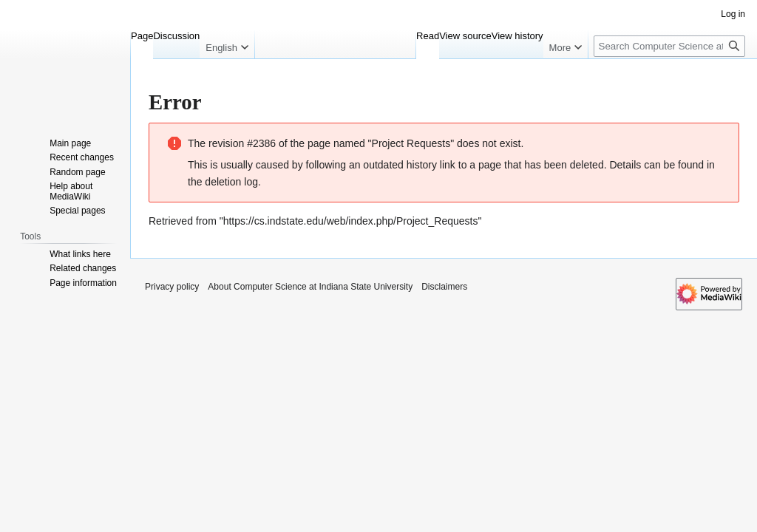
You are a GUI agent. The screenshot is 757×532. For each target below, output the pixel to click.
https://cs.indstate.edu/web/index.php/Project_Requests (351, 221)
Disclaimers (444, 287)
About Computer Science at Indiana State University (310, 287)
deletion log (231, 182)
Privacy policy (172, 287)
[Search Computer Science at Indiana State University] (669, 46)
